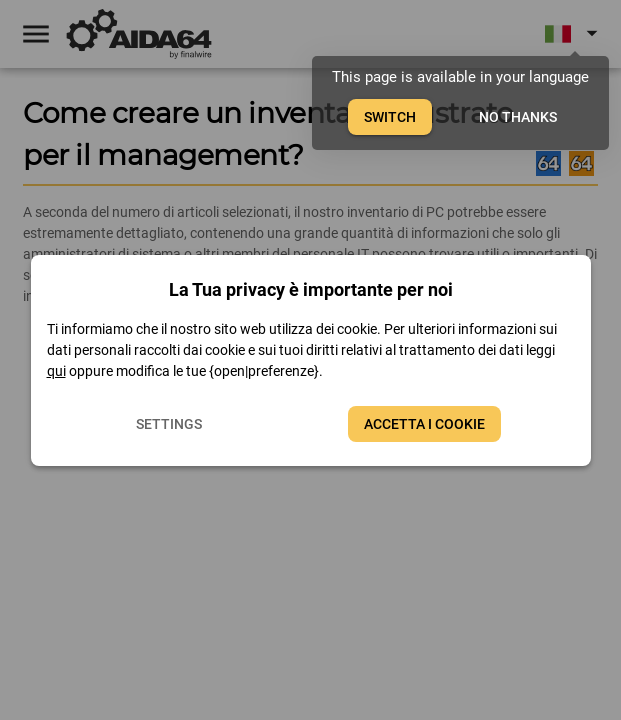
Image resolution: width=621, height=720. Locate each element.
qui (56, 371)
